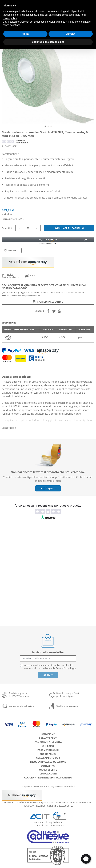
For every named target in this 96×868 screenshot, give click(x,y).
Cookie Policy (48, 754)
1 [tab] (45, 126)
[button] (48, 241)
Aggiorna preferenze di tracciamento (48, 778)
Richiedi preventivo (48, 302)
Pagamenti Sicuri (48, 750)
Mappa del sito (48, 770)
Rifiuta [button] (25, 34)
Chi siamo (48, 746)
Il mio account (48, 774)
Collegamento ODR (48, 758)
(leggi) (73, 668)
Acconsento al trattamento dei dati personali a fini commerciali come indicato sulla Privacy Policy (50, 667)
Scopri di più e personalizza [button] (48, 42)
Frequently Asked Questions (48, 762)
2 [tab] (48, 126)
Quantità (7, 228)
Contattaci (48, 766)
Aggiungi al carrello (69, 228)
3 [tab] (51, 126)
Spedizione (48, 734)
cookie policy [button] (10, 18)
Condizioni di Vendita (48, 742)
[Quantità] (28, 228)
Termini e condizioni (65, 786)
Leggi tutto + (9, 428)
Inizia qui (48, 488)
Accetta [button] (71, 34)
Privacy (51, 786)
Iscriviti (48, 675)
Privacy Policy (48, 738)
